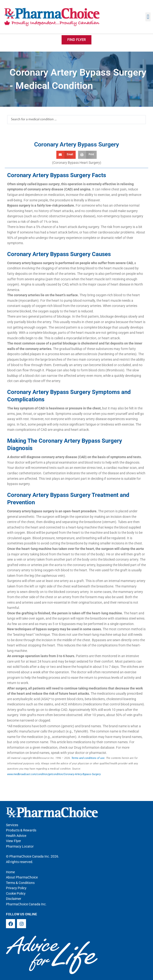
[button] (148, 17)
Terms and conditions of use (88, 758)
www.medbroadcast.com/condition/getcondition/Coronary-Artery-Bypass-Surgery (54, 774)
